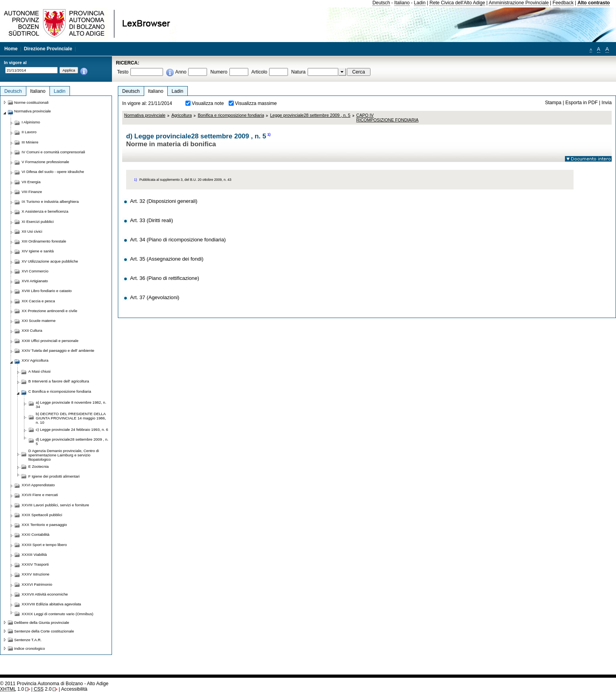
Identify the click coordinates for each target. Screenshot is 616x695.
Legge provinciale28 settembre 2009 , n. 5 (310, 115)
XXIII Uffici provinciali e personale (50, 341)
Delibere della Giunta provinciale (42, 622)
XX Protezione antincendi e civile (49, 311)
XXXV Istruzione (36, 574)
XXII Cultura (32, 330)
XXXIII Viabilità (34, 554)
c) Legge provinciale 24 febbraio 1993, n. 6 (72, 429)
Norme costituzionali (31, 102)
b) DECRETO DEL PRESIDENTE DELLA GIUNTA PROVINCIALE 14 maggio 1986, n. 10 (71, 418)
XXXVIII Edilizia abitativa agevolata (51, 604)
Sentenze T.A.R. (28, 640)
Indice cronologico (29, 648)
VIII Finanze (32, 192)
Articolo (259, 72)
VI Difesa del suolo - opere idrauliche (53, 172)
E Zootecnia (38, 466)
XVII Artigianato (35, 281)
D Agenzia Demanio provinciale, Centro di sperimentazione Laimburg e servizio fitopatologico (64, 455)
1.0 (12, 689)
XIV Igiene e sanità (38, 251)
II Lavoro (29, 132)
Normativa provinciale (145, 115)
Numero (219, 72)
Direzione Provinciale (48, 49)
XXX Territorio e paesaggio (44, 525)
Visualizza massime (256, 103)
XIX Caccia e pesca (38, 301)
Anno (181, 72)
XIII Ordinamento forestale (44, 241)
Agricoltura (181, 115)
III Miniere (30, 142)
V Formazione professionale (45, 162)
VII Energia (31, 182)
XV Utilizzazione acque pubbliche (50, 261)
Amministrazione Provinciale (519, 3)
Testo (123, 72)
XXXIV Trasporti (35, 564)
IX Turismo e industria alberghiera (50, 201)
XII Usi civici (32, 231)
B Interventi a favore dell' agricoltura (59, 381)
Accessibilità (74, 689)
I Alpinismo (31, 122)
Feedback (563, 3)
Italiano (402, 3)
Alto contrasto (594, 3)
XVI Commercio (35, 271)
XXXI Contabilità (36, 534)
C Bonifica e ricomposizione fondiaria (60, 391)
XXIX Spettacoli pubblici (42, 515)
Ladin (420, 3)
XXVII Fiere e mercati (40, 495)
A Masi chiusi (39, 371)
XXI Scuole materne (38, 321)
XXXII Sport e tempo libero (44, 545)
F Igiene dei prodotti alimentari (54, 476)
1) (269, 134)
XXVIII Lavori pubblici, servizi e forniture (55, 505)
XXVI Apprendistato (38, 485)
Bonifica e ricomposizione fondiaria (231, 115)
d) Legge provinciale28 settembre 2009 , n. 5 (72, 441)
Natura (298, 72)
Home (11, 49)
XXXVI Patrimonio (37, 584)
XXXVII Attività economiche (45, 594)
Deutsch (381, 3)
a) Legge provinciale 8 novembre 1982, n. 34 (71, 404)
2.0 (43, 689)
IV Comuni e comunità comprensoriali (53, 152)
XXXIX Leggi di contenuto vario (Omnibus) (58, 614)
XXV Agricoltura (35, 360)
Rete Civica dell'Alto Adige (457, 3)
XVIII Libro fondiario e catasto (47, 291)
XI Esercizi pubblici (38, 222)
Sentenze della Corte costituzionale (44, 631)
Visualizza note (208, 103)
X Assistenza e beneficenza (45, 211)
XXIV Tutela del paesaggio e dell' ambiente (58, 350)
